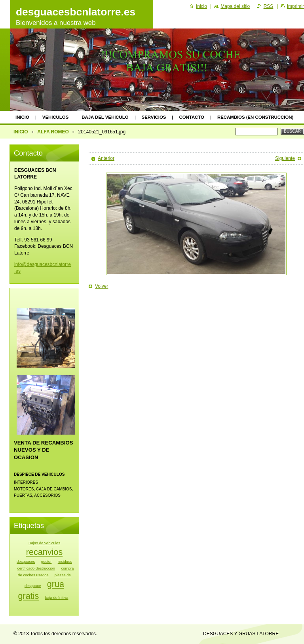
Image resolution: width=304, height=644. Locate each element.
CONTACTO (192, 117)
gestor (47, 561)
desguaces (26, 561)
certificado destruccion (36, 568)
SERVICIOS (154, 117)
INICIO (22, 117)
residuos (65, 561)
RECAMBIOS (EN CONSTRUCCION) (255, 117)
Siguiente (285, 158)
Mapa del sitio (235, 6)
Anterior (106, 158)
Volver (102, 286)
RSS (269, 6)
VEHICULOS (55, 117)
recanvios (44, 552)
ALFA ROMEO (53, 132)
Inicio (201, 6)
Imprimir (295, 6)
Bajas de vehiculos (44, 543)
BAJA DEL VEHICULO (105, 117)
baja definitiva (57, 597)
